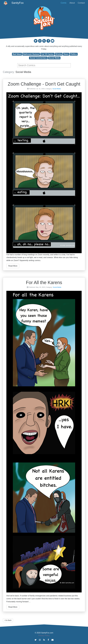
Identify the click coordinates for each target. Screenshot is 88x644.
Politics (74, 54)
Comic (64, 3)
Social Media (54, 58)
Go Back (8, 620)
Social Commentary (38, 58)
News (66, 54)
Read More (13, 266)
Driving (59, 54)
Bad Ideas (17, 54)
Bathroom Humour (31, 54)
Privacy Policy (44, 636)
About (72, 3)
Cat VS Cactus (47, 54)
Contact (81, 3)
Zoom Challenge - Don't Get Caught (44, 84)
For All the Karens (44, 282)
